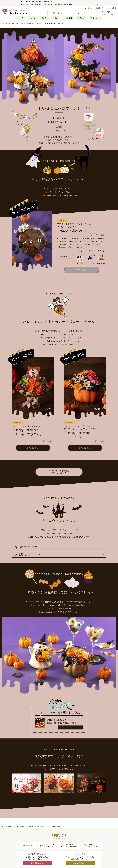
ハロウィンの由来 (27, 547)
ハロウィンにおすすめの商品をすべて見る (59, 472)
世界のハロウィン (27, 555)
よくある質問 (112, 8)
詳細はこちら (33, 448)
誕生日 (21, 18)
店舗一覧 (95, 18)
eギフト (33, 18)
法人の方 (81, 18)
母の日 (44, 18)
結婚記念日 (68, 18)
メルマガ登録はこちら (81, 863)
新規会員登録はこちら (37, 863)
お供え (55, 18)
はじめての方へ (90, 8)
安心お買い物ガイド (101, 8)
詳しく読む (71, 727)
